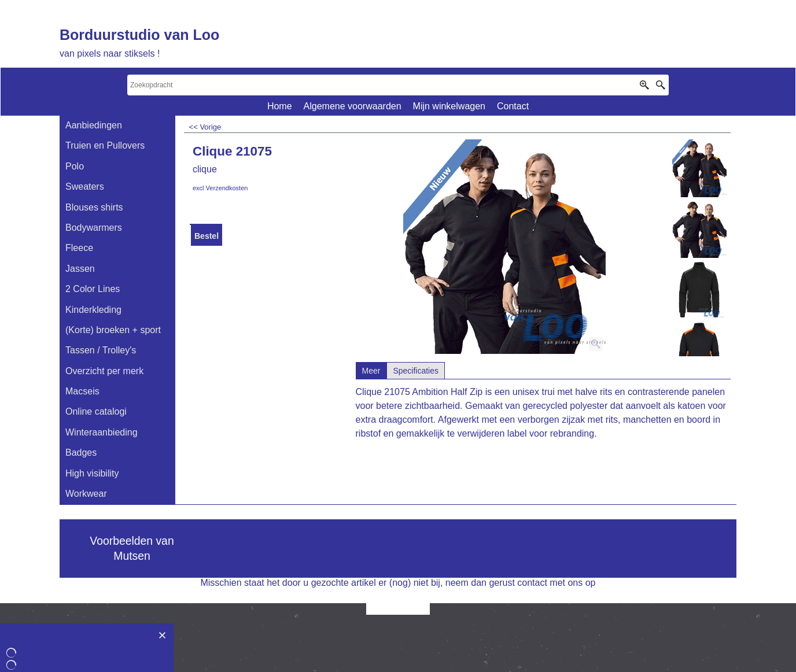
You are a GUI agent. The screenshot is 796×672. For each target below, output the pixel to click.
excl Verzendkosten (220, 188)
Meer (371, 371)
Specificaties (416, 371)
